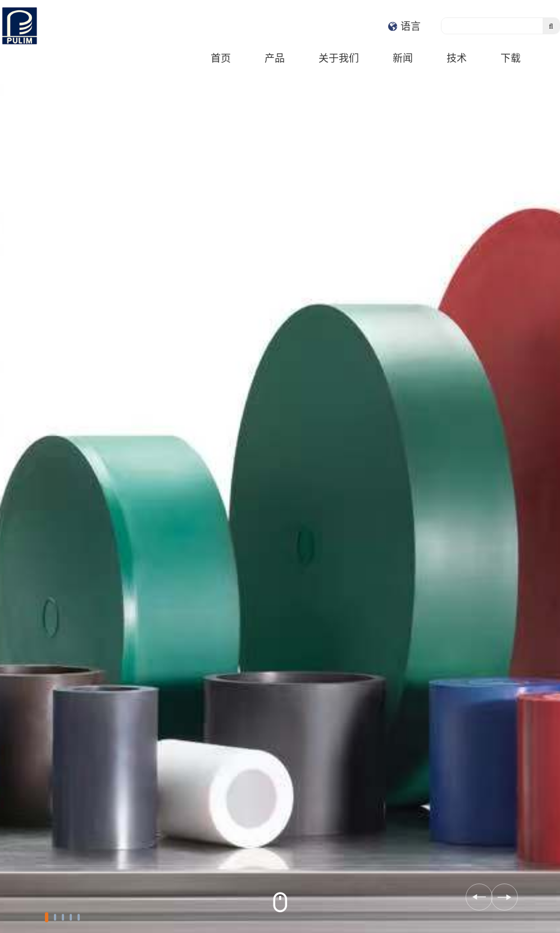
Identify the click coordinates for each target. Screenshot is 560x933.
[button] (47, 917)
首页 (221, 58)
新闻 (403, 58)
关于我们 (339, 58)
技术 (457, 58)
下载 (511, 58)
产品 (275, 58)
